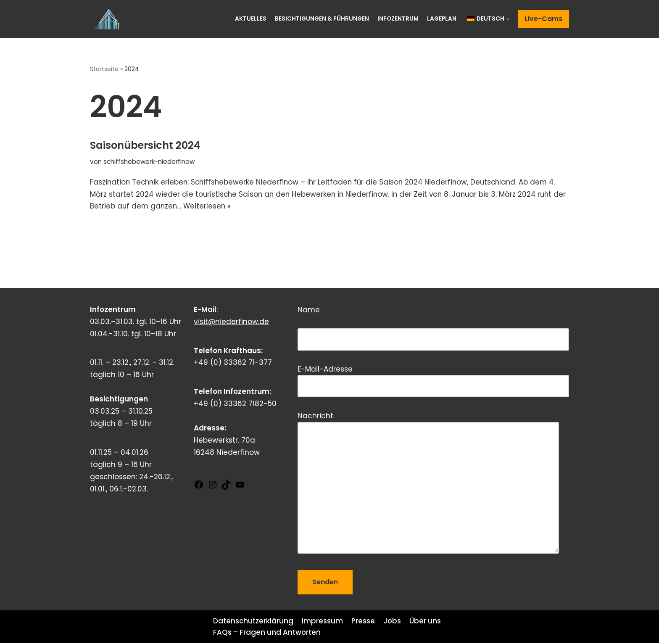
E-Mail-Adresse (433, 379)
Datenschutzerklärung (253, 622)
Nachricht (428, 484)
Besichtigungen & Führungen (322, 19)
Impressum (323, 622)
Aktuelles (251, 19)
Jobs (393, 622)
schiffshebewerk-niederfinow (149, 162)
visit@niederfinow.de (231, 322)
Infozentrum (398, 19)
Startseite (105, 69)
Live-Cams (543, 19)
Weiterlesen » (223, 207)
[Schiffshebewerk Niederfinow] (109, 19)
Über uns (426, 622)
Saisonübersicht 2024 (145, 145)
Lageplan (442, 19)
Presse (364, 622)
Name (433, 325)
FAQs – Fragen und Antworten (267, 633)
